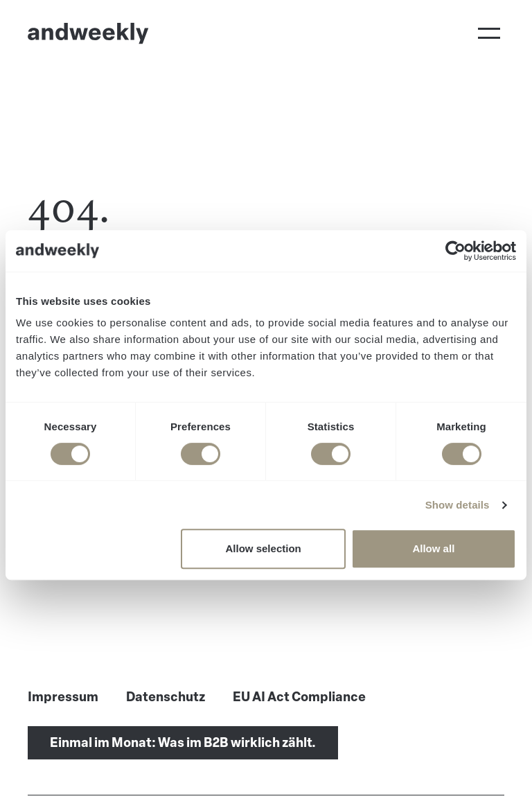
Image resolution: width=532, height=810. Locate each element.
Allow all (433, 548)
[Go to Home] (88, 33)
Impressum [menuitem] (63, 697)
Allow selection (264, 548)
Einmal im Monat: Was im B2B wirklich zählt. (183, 743)
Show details (458, 505)
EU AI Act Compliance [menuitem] (299, 697)
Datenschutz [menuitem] (166, 697)
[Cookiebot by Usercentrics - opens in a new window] (455, 251)
